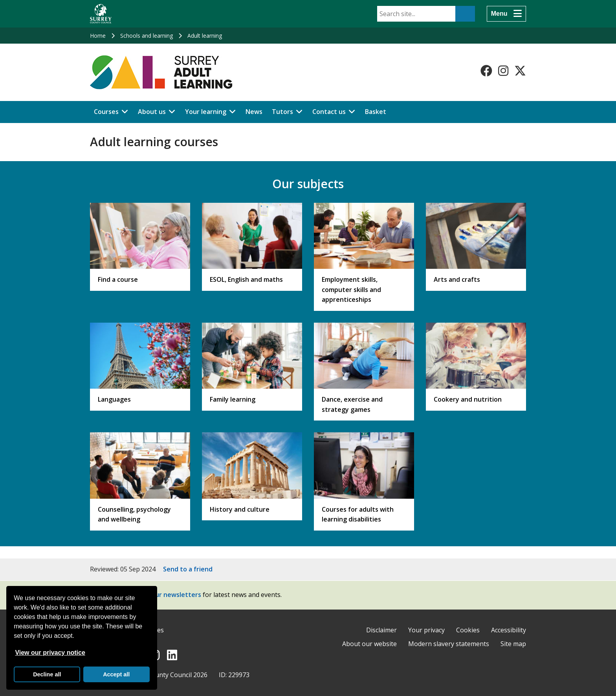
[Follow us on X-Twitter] (520, 71)
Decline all (47, 674)
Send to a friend (188, 569)
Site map (513, 644)
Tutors (282, 112)
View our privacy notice (50, 653)
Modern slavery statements (449, 644)
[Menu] (506, 14)
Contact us (329, 112)
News (254, 112)
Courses (106, 112)
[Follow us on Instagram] (503, 71)
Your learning (206, 112)
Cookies (468, 630)
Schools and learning (147, 36)
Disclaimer (381, 630)
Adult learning (205, 36)
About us (152, 112)
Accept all (116, 674)
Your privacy (426, 630)
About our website (369, 644)
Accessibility (509, 630)
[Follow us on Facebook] (486, 71)
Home (98, 36)
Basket (376, 112)
